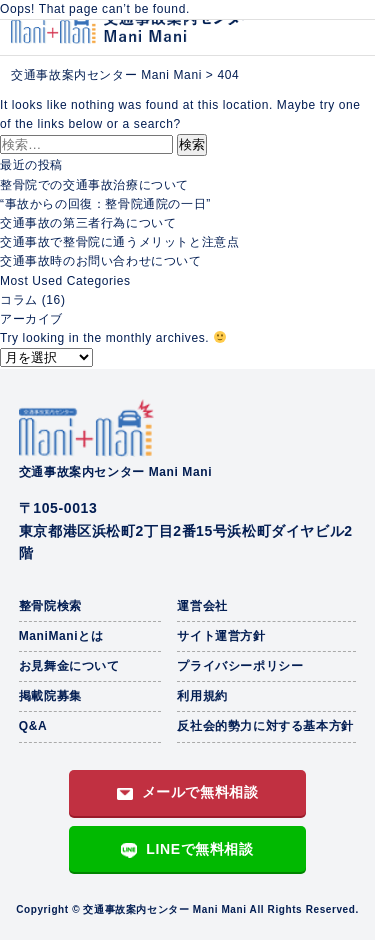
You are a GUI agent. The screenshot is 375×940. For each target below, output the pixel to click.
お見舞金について (69, 666)
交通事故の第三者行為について (88, 223)
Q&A (33, 726)
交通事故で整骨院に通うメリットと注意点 (119, 242)
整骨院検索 (50, 606)
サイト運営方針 (221, 636)
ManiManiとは (61, 636)
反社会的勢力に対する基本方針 (265, 726)
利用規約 (202, 696)
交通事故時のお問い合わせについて (101, 261)
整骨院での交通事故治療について (94, 185)
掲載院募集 (50, 696)
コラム (19, 300)
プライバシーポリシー (240, 666)
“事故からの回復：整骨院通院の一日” (105, 204)
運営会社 (202, 606)
